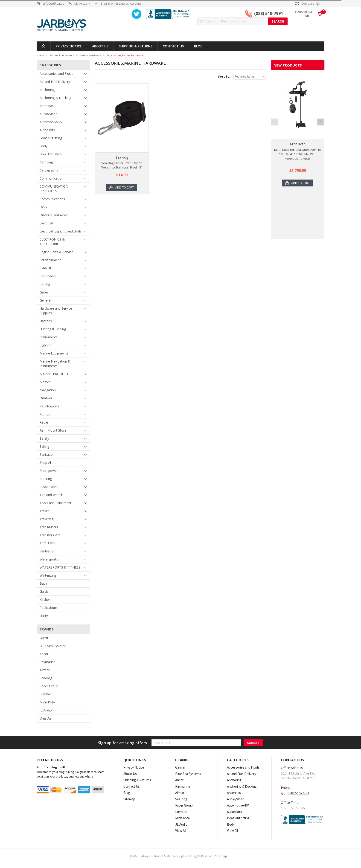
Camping (46, 162)
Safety (44, 438)
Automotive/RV (51, 122)
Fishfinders (48, 276)
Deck (43, 207)
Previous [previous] (274, 122)
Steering (46, 479)
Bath (43, 583)
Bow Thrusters (51, 154)
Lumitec (46, 694)
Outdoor (46, 398)
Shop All (46, 463)
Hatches (46, 321)
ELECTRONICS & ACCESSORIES (52, 242)
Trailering (47, 519)
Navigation (48, 390)
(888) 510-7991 (269, 13)
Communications (52, 199)
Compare (308, 3)
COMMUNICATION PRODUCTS (54, 189)
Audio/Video (49, 114)
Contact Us (173, 46)
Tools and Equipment (55, 503)
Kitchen (45, 599)
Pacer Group (49, 686)
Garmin (45, 638)
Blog (198, 46)
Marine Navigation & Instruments (55, 364)
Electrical (46, 223)
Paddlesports (49, 406)
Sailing (44, 446)
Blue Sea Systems (53, 646)
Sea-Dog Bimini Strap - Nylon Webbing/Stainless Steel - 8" (122, 165)
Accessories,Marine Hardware (125, 55)
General (45, 300)
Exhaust (45, 268)
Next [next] (321, 122)
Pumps (45, 414)
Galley (44, 292)
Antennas (47, 106)
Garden (45, 591)
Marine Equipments (62, 55)
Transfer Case (50, 535)
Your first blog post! (51, 767)
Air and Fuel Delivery (55, 82)
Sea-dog (46, 678)
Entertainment (50, 260)
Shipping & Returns (136, 46)
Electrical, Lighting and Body (61, 231)
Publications (49, 608)
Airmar (45, 670)
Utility (44, 616)
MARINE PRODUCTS (55, 374)
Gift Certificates (53, 3)
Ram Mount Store (53, 430)
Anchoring (47, 90)
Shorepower (49, 471)
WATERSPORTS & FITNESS (60, 567)
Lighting (45, 345)
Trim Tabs (47, 543)
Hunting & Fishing (53, 329)
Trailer (44, 511)
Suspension (48, 487)
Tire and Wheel (51, 495)
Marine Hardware (90, 55)
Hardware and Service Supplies (56, 311)
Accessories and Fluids (56, 74)
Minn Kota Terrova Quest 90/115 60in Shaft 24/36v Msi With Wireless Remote (298, 154)
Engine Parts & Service (56, 252)
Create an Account (128, 3)
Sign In (105, 3)
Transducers (49, 527)
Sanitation (47, 454)
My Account (82, 3)
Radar (44, 422)
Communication (51, 178)
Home (40, 55)
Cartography (49, 170)
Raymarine (48, 662)
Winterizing (48, 575)
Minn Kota (47, 702)
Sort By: (224, 76)
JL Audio (46, 710)
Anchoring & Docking (55, 98)
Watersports (49, 559)
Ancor (44, 654)
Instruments (49, 337)
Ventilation (47, 551)
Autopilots (47, 130)
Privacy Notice (69, 46)
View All (45, 718)
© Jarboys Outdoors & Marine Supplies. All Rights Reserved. (178, 856)
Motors (45, 382)
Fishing (45, 284)
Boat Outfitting (51, 138)
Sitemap (129, 799)
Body (44, 146)
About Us (100, 46)
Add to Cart (125, 187)
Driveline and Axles (54, 215)
